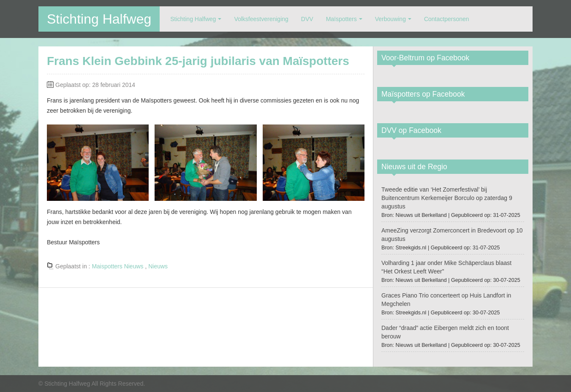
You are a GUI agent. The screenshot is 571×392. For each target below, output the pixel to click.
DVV (307, 19)
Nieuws (158, 266)
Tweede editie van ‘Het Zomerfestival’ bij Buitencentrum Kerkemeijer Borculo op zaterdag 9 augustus (447, 198)
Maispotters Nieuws (117, 266)
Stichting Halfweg (99, 19)
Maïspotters (341, 19)
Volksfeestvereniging (261, 19)
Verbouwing (390, 19)
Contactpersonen (447, 19)
